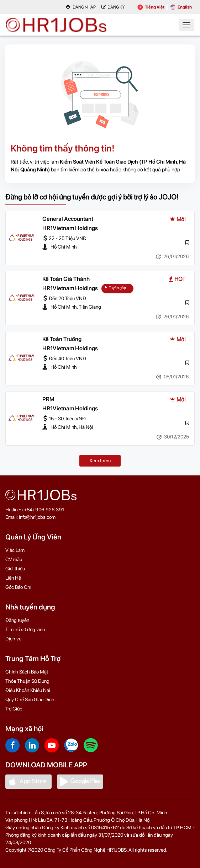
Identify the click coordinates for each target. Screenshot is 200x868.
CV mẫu (14, 559)
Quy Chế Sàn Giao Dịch (30, 699)
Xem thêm (100, 460)
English (181, 7)
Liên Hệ (13, 578)
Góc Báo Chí (18, 587)
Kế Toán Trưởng (62, 339)
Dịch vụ (13, 639)
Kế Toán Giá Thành (66, 279)
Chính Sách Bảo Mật (27, 672)
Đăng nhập (81, 7)
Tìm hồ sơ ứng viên (25, 629)
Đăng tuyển (17, 620)
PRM (48, 399)
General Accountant (68, 219)
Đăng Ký (113, 7)
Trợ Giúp (14, 709)
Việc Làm (15, 550)
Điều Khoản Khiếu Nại (28, 690)
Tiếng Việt (151, 7)
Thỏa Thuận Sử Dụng (27, 681)
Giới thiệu (15, 569)
